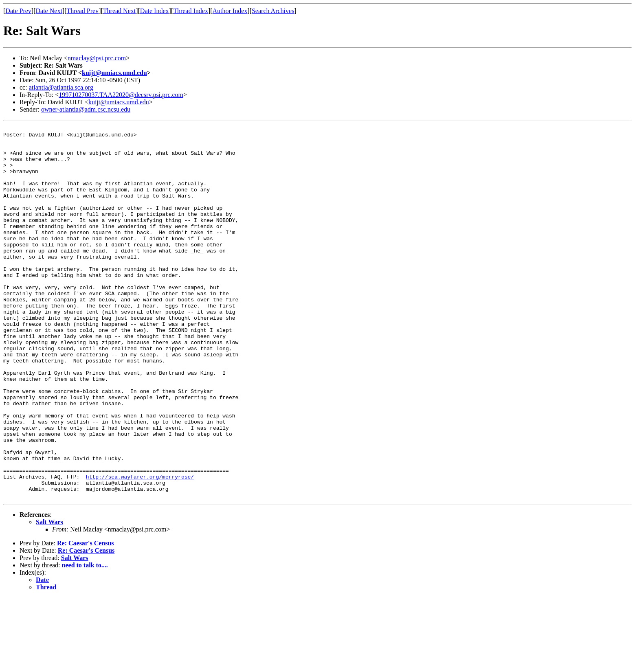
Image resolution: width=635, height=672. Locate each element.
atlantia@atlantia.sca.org (61, 87)
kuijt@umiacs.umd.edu (114, 73)
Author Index (230, 11)
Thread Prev (82, 11)
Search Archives (273, 11)
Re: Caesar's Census (86, 618)
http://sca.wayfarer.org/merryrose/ (140, 547)
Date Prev (18, 11)
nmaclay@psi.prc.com (97, 58)
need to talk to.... (85, 640)
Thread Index (191, 11)
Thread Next (119, 11)
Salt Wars (49, 596)
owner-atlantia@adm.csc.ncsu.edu (86, 109)
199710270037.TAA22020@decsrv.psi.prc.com (121, 95)
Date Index (155, 11)
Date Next (49, 11)
